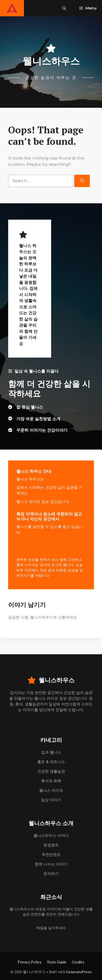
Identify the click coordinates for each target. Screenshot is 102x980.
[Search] (82, 181)
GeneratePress (79, 972)
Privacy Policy (30, 962)
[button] (64, 8)
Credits (78, 962)
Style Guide (57, 962)
